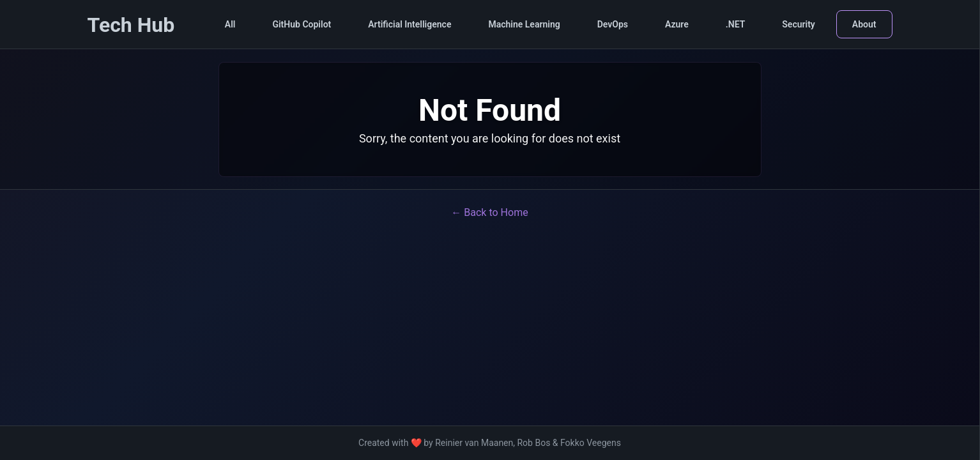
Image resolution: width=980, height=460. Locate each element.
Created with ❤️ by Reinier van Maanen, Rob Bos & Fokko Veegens (490, 443)
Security (799, 24)
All (230, 24)
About (864, 24)
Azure (677, 24)
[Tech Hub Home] (131, 26)
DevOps (613, 24)
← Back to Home (489, 212)
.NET (736, 24)
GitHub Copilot (302, 24)
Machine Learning (524, 24)
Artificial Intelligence (410, 24)
